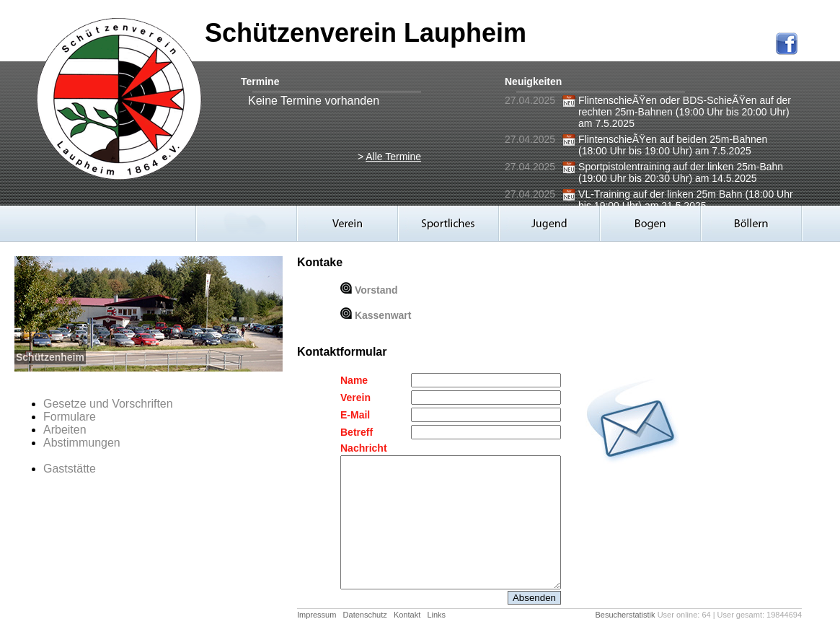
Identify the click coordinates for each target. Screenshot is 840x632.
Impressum (317, 615)
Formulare (70, 417)
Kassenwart (383, 315)
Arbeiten (65, 430)
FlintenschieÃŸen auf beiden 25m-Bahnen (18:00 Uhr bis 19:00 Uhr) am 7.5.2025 (673, 145)
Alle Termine (393, 157)
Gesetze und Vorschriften (108, 404)
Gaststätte (70, 469)
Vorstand (376, 290)
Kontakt (407, 615)
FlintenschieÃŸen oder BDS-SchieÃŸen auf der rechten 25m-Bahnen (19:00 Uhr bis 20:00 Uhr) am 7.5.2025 (685, 112)
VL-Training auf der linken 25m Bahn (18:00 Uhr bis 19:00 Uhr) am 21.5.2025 (686, 200)
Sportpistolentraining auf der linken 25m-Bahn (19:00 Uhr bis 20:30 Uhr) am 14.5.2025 (681, 172)
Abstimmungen (82, 443)
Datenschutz (365, 615)
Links (436, 615)
